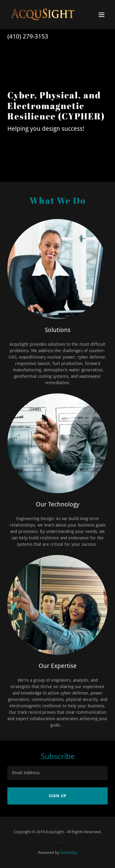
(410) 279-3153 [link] (28, 36)
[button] (102, 15)
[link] (42, 15)
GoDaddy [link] (69, 853)
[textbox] (57, 773)
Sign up (58, 796)
